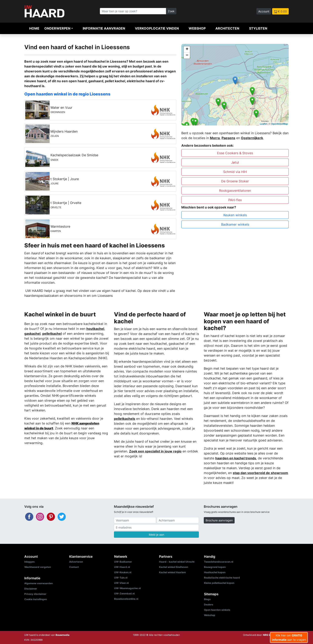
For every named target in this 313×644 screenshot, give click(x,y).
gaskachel (32, 334)
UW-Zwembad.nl (124, 594)
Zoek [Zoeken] (171, 11)
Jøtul (235, 162)
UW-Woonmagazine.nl (127, 588)
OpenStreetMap (279, 124)
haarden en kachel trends (236, 458)
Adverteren (76, 562)
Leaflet (263, 124)
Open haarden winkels (217, 610)
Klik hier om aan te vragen (289, 637)
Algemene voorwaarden (38, 583)
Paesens (228, 138)
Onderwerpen (57, 28)
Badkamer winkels (235, 224)
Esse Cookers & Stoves (235, 153)
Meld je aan (156, 535)
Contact (74, 567)
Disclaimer (31, 589)
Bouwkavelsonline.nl (126, 599)
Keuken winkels (235, 215)
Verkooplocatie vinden (157, 28)
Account (264, 11)
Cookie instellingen (36, 599)
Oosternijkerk (252, 138)
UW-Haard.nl (122, 567)
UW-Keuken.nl (123, 572)
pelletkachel (52, 334)
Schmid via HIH (235, 172)
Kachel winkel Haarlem (172, 572)
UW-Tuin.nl (121, 578)
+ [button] (187, 49)
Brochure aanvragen (219, 520)
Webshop (197, 28)
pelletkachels (125, 419)
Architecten (227, 28)
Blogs (207, 599)
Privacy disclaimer (35, 594)
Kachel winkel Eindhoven (174, 567)
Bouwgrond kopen (215, 567)
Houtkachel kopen (215, 572)
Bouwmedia (62, 635)
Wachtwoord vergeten (38, 567)
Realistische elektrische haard (222, 578)
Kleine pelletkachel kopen (219, 583)
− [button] (187, 55)
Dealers (209, 605)
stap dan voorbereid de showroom (260, 473)
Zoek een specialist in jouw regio (155, 451)
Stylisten (258, 28)
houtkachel (95, 329)
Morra (215, 138)
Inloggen (29, 562)
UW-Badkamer (123, 562)
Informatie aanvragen (104, 28)
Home (34, 28)
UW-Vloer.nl (121, 583)
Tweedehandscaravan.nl (219, 562)
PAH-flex (235, 200)
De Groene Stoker (235, 181)
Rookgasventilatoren (235, 191)
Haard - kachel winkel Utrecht (177, 562)
